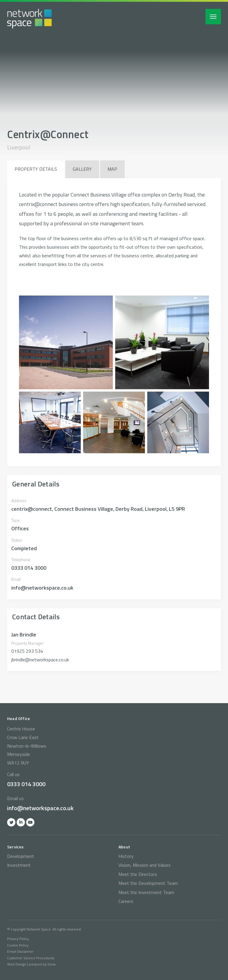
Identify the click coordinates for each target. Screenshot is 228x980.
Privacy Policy (18, 939)
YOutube (30, 822)
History (126, 856)
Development (21, 856)
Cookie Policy (18, 945)
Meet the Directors (138, 874)
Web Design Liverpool (24, 964)
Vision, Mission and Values (145, 865)
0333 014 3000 (26, 784)
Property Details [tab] (36, 169)
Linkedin (21, 822)
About (124, 847)
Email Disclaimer (20, 951)
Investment (19, 865)
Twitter (11, 822)
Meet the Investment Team (146, 892)
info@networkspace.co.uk (40, 808)
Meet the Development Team (148, 883)
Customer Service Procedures (31, 958)
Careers (126, 901)
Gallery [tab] (82, 169)
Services (15, 847)
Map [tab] (112, 169)
